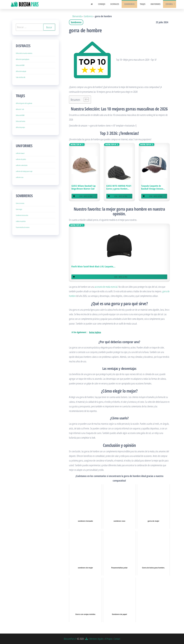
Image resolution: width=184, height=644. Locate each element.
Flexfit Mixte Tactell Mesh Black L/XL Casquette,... (93, 267)
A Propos (109, 639)
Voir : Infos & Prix (86, 196)
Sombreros (132, 4)
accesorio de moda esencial (106, 287)
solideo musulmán (21, 221)
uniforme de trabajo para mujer (24, 171)
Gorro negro (19, 209)
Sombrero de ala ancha (22, 215)
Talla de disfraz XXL (21, 77)
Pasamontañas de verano (23, 227)
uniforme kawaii (20, 153)
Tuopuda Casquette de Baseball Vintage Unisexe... (153, 187)
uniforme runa (20, 177)
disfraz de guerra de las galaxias (24, 103)
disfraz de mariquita (21, 71)
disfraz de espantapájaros (23, 59)
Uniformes (156, 4)
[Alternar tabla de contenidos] (85, 99)
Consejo (106, 4)
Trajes (144, 4)
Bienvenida (77, 16)
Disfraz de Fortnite (20, 121)
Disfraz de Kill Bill (20, 65)
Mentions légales (96, 639)
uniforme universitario (22, 165)
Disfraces (118, 4)
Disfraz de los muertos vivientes (24, 53)
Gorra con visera (20, 203)
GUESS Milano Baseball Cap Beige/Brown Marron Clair (84, 187)
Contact (117, 639)
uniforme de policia (21, 159)
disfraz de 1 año (20, 109)
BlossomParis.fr (70, 639)
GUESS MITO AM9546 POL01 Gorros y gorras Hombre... (119, 187)
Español (169, 4)
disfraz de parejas (20, 127)
